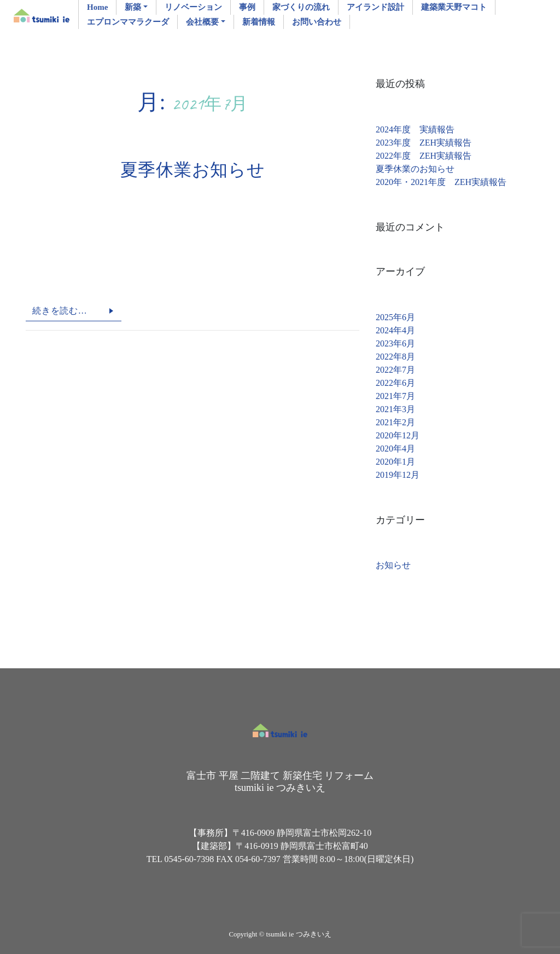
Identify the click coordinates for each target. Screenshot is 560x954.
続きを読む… (60, 311)
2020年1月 (395, 462)
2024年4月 (395, 330)
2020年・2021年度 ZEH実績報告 (441, 182)
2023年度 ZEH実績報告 (424, 143)
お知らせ (393, 565)
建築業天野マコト (454, 7)
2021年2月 (395, 422)
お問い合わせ (317, 22)
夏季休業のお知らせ (415, 169)
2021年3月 (395, 409)
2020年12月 (398, 435)
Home (97, 7)
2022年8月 (395, 357)
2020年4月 (395, 449)
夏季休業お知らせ (193, 170)
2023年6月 (395, 343)
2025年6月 (395, 317)
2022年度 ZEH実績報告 (424, 156)
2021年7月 (395, 396)
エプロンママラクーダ (128, 22)
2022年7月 (395, 370)
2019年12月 (398, 475)
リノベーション (193, 7)
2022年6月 (395, 383)
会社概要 (202, 22)
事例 (247, 7)
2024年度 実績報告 (415, 129)
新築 (133, 7)
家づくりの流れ (301, 7)
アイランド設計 (375, 7)
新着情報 (259, 22)
